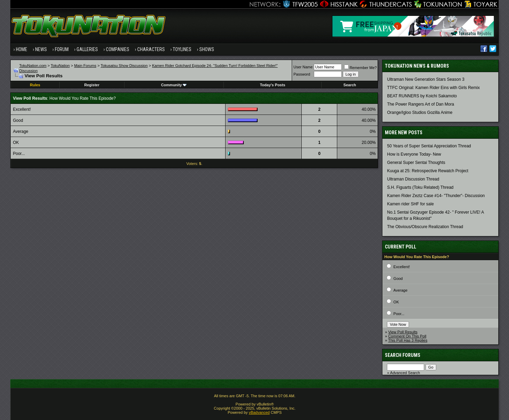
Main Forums (85, 66)
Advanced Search (405, 373)
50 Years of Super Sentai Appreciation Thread (429, 146)
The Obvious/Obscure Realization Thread (425, 227)
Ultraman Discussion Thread (413, 179)
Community (174, 85)
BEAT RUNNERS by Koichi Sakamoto (422, 96)
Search (350, 85)
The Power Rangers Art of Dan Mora (420, 104)
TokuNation (60, 66)
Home (22, 49)
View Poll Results (403, 332)
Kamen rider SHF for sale (410, 204)
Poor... (399, 314)
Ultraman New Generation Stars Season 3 (426, 79)
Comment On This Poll (407, 336)
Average (401, 290)
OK (396, 302)
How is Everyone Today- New (414, 154)
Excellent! (402, 267)
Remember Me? (361, 68)
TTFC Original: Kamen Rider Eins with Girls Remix (433, 88)
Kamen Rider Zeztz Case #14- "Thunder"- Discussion (436, 196)
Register (92, 85)
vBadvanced (259, 412)
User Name (303, 67)
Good (398, 279)
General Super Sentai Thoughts (416, 163)
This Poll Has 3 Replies (408, 340)
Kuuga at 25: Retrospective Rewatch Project (427, 171)
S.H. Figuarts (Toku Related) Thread (420, 187)
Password (302, 74)
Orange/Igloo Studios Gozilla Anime (420, 113)
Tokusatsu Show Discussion (124, 66)
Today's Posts (273, 85)
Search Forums (403, 355)
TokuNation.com (33, 66)
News (41, 49)
